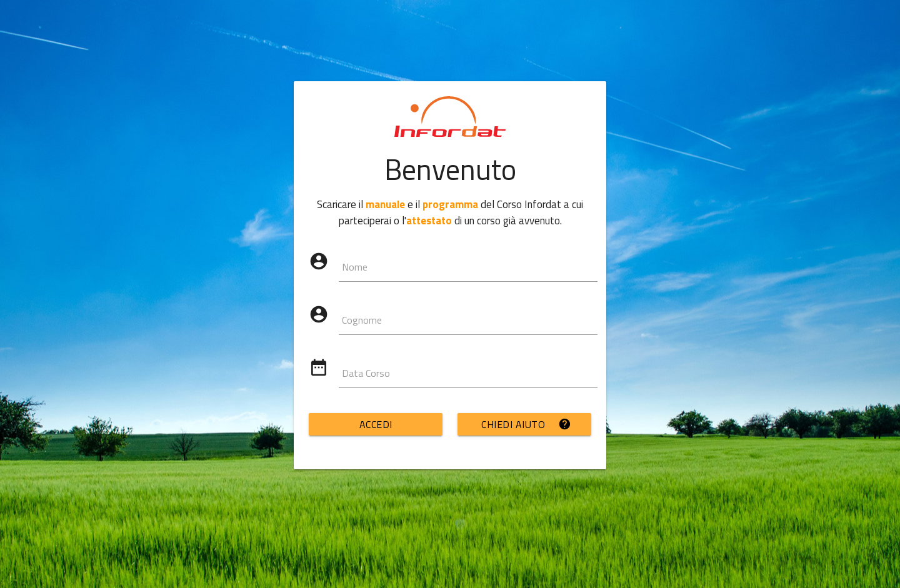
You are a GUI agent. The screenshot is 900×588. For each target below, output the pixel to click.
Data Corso (366, 373)
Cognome (362, 320)
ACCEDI (376, 424)
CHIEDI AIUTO (526, 424)
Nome (355, 267)
